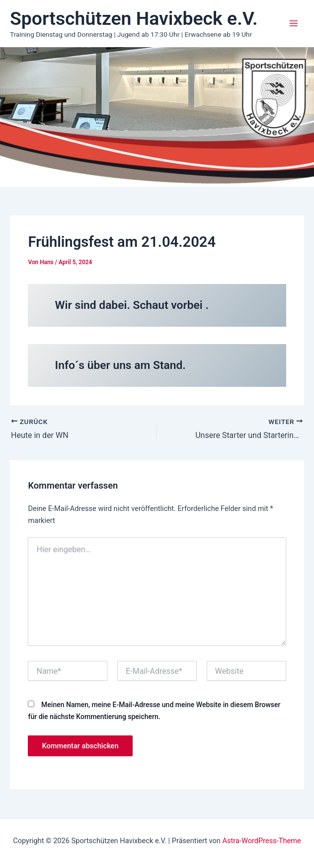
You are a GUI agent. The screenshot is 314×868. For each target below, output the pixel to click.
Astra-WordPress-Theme (262, 841)
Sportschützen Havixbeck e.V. (134, 18)
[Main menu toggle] (294, 23)
